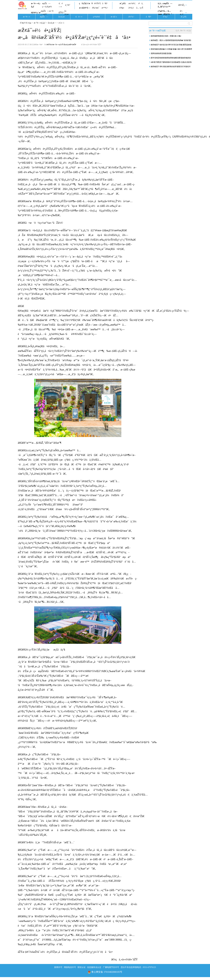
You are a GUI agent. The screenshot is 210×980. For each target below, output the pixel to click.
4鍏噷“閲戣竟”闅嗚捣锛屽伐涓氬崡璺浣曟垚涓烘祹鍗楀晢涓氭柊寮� (171, 63)
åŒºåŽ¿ (182, 5)
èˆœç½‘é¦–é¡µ (26, 23)
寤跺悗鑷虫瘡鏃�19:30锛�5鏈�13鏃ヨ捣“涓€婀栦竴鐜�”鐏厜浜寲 (171, 50)
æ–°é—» (27, 17)
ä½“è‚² (131, 17)
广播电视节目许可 (111, 967)
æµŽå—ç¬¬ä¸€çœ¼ (47, 5)
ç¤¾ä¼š (96, 17)
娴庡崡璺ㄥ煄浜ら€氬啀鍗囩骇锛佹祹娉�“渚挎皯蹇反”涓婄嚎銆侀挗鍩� (171, 41)
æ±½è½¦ (132, 3)
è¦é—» (61, 5)
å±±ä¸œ (66, 13)
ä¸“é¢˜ (68, 5)
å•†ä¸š (131, 8)
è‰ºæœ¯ (96, 8)
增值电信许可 (70, 967)
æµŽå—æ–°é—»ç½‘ (47, 13)
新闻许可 (58, 967)
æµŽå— (44, 17)
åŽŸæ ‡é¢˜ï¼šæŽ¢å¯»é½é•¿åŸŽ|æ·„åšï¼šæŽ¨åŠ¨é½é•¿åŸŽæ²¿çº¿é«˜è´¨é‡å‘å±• (65, 952)
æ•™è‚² (105, 8)
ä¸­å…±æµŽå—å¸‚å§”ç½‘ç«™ (165, 5)
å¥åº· (105, 3)
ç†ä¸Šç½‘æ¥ (86, 3)
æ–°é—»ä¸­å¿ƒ (36, 5)
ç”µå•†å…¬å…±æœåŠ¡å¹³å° (165, 13)
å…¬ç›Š (140, 8)
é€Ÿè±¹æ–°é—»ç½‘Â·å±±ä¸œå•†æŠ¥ (62, 45)
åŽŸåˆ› (61, 13)
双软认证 (82, 967)
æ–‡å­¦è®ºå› (85, 8)
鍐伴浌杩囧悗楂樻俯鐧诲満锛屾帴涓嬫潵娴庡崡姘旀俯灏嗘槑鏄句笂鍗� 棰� (171, 58)
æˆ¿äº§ (123, 3)
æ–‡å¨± (114, 17)
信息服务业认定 (94, 967)
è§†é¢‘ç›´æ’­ (36, 13)
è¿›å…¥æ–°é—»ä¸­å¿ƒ (183, 30)
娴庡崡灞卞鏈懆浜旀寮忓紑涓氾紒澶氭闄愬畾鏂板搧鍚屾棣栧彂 (171, 45)
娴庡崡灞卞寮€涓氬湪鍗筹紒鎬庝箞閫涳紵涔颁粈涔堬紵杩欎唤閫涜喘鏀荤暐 (171, 67)
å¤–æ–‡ (182, 13)
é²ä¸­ (141, 3)
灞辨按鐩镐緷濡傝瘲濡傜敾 (161, 53)
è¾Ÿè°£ (98, 3)
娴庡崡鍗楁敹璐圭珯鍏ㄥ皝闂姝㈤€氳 (166, 36)
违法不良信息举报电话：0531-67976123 (138, 967)
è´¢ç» (123, 8)
